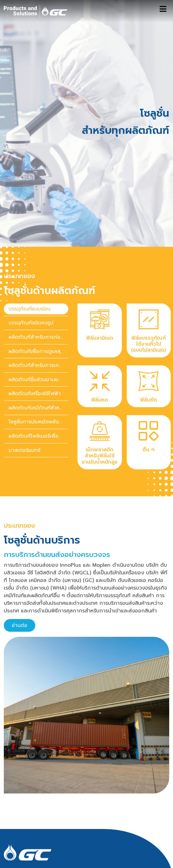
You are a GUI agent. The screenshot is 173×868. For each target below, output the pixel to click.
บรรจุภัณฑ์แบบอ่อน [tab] (30, 258)
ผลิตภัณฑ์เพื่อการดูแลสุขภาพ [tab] (38, 301)
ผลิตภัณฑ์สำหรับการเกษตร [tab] (38, 315)
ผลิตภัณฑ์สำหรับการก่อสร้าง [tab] (38, 286)
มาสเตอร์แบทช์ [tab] (24, 400)
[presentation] (36, 258)
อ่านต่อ (20, 575)
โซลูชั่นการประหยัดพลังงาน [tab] (38, 371)
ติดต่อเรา (14, 863)
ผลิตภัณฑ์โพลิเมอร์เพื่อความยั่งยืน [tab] (38, 385)
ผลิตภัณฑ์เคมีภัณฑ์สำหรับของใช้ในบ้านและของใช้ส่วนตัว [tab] (38, 357)
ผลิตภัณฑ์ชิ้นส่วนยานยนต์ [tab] (37, 329)
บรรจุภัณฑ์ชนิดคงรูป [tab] (31, 272)
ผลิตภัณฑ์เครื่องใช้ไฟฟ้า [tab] (35, 343)
